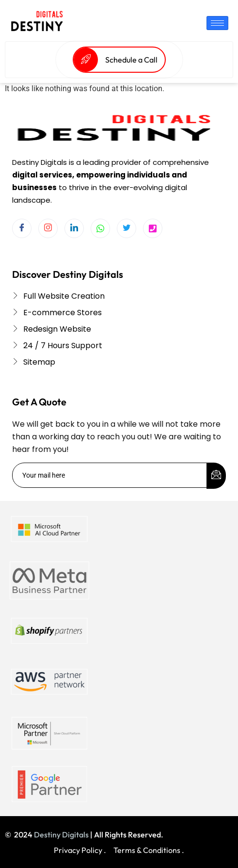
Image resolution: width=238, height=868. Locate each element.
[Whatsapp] (100, 228)
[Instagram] (48, 228)
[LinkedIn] (74, 228)
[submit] (216, 476)
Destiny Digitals (61, 835)
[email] (110, 475)
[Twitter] (127, 228)
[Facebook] (22, 228)
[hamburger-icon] (217, 23)
